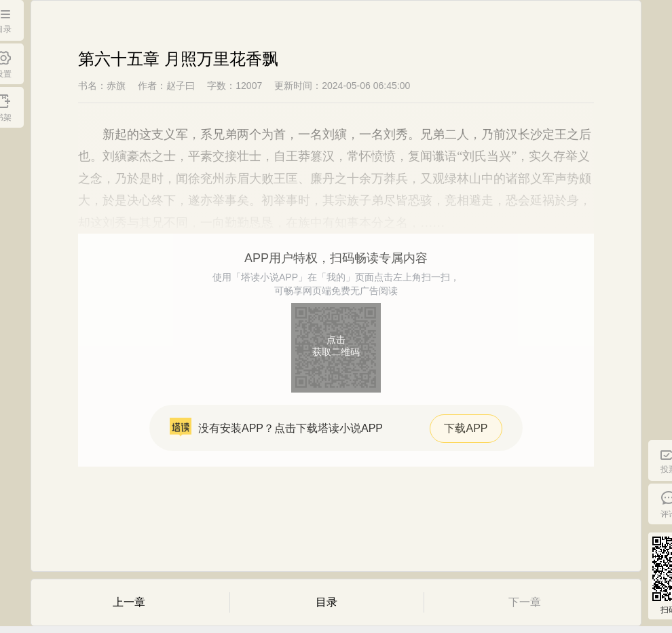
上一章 (129, 602)
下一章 (525, 602)
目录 (326, 602)
